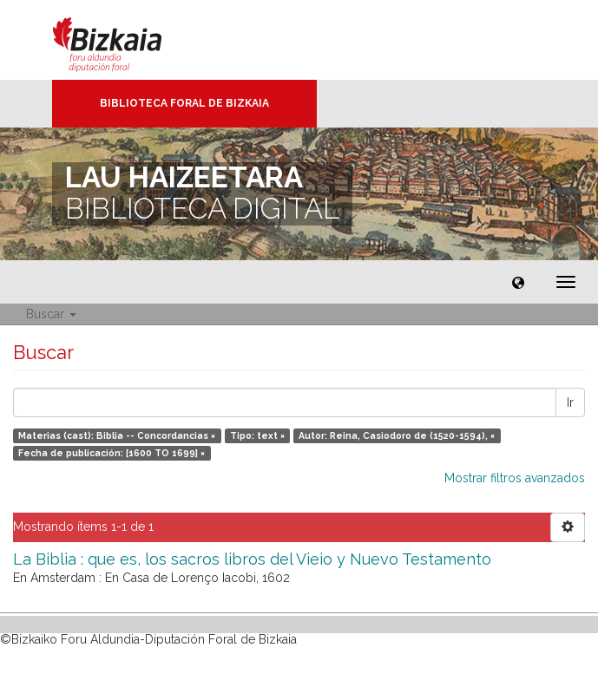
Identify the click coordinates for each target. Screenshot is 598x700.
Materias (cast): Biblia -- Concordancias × (117, 435)
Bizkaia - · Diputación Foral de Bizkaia (125, 40)
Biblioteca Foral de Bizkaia (184, 103)
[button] (518, 282)
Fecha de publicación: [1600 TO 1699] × (112, 453)
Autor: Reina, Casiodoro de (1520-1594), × (397, 435)
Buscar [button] (51, 314)
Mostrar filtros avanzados (515, 478)
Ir (570, 402)
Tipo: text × (257, 435)
